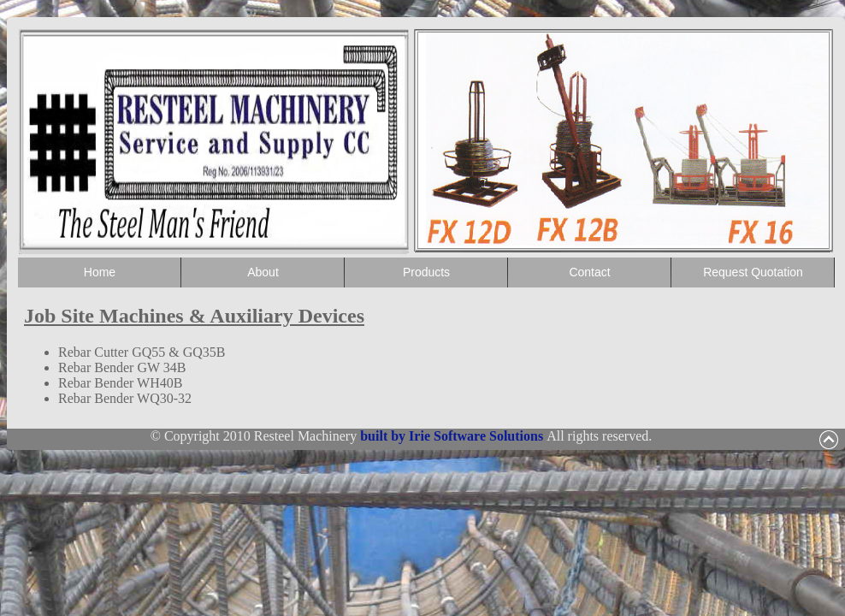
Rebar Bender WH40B (120, 383)
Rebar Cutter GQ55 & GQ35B (142, 352)
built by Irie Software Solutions (453, 436)
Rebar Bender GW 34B (122, 367)
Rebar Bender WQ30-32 (125, 398)
